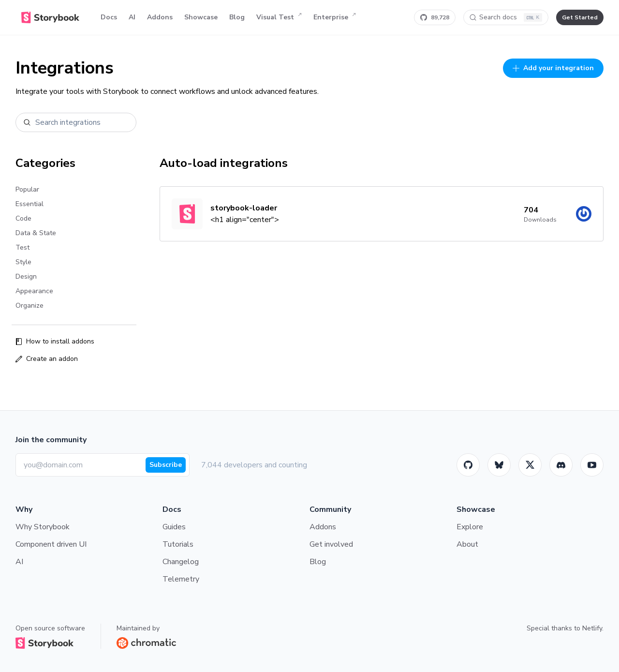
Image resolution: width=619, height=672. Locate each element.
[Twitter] (530, 465)
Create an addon (47, 359)
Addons (160, 17)
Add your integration (553, 68)
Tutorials (178, 544)
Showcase (201, 17)
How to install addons (55, 341)
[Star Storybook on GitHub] (435, 17)
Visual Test (279, 17)
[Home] (50, 17)
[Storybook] (561, 465)
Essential (29, 204)
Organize (29, 306)
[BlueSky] (499, 465)
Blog (237, 17)
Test (22, 247)
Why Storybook (43, 527)
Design (26, 276)
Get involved (331, 544)
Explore (470, 527)
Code (23, 218)
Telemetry (181, 579)
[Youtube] (592, 465)
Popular (27, 189)
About (467, 544)
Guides (174, 527)
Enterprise (335, 17)
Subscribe (166, 465)
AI (132, 17)
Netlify (592, 628)
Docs (109, 17)
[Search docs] (506, 17)
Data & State (36, 233)
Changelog (181, 562)
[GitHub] (468, 465)
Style (23, 262)
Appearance (34, 291)
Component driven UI (51, 544)
